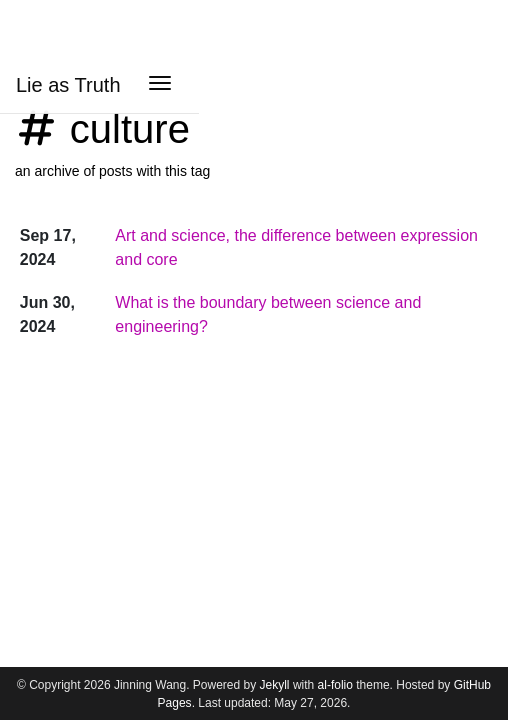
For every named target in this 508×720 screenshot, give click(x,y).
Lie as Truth (68, 85)
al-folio (335, 685)
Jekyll (275, 685)
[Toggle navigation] (160, 85)
